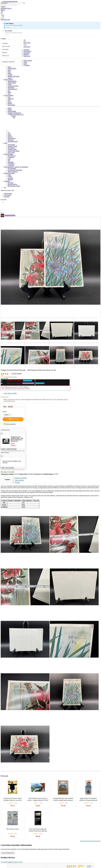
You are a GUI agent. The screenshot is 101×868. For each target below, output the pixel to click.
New (18, 381)
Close (3, 468)
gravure (10, 78)
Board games (11, 105)
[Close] (2, 434)
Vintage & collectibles (8, 62)
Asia (9, 94)
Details (26, 387)
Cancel (3, 449)
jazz (9, 91)
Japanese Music (12, 81)
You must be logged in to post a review (12, 862)
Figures (10, 110)
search (3, 7)
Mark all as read (5, 20)
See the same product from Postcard (90, 841)
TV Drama (27, 65)
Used (24, 383)
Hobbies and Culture (14, 76)
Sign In (3, 10)
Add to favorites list (10, 424)
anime (25, 62)
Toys (9, 97)
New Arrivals (6, 46)
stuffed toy (11, 99)
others (9, 70)
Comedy (10, 75)
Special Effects (12, 68)
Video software (28, 61)
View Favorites (10, 468)
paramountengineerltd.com (10, 1)
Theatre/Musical (12, 89)
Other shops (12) (11, 393)
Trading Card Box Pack (14, 113)
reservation (5, 49)
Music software (9, 80)
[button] (50, 17)
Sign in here (27, 43)
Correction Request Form (8, 853)
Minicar (10, 103)
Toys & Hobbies (9, 95)
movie (25, 64)
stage (9, 72)
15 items (89, 866)
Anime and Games (13, 86)
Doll (9, 100)
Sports (10, 73)
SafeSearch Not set (6, 8)
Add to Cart (13, 419)
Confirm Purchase (12, 449)
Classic (10, 84)
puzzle (10, 102)
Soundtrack (11, 87)
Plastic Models (12, 111)
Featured (5, 52)
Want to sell (5, 56)
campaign (5, 43)
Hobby (10, 108)
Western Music (12, 83)
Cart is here (27, 47)
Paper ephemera (19, 480)
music (9, 67)
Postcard (17, 482)
